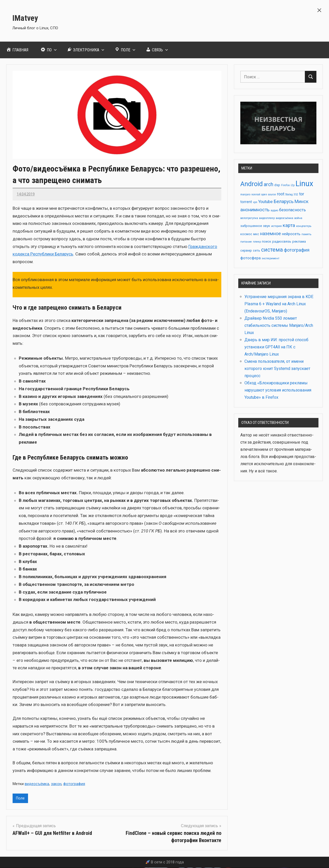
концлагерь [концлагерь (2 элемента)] (304, 226)
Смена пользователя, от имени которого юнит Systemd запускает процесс (277, 369)
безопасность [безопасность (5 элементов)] (293, 210)
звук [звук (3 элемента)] (267, 226)
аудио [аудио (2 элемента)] (274, 210)
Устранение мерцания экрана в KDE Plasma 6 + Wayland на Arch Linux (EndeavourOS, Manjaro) (279, 304)
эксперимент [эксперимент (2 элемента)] (271, 258)
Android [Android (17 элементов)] (252, 184)
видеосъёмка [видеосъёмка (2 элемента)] (285, 218)
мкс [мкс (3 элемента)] (256, 234)
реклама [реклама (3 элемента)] (299, 241)
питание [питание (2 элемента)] (246, 242)
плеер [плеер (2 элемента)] (257, 242)
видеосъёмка (37, 784)
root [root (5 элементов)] (281, 194)
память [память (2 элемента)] (306, 234)
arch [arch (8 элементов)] (268, 184)
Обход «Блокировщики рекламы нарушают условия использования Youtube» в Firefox (278, 390)
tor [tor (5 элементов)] (302, 194)
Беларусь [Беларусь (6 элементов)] (284, 202)
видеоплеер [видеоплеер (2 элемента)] (267, 218)
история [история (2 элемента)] (276, 226)
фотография (74, 784)
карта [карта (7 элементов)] (289, 225)
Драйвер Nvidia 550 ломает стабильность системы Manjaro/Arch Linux (279, 325)
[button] (319, 10)
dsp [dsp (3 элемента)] (277, 185)
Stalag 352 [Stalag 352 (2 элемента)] (292, 194)
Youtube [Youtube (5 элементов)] (266, 202)
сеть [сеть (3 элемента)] (257, 250)
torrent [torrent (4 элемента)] (246, 202)
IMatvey (29, 17)
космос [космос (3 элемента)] (246, 234)
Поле (21, 798)
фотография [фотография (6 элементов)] (297, 250)
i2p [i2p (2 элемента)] (293, 185)
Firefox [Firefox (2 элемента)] (285, 185)
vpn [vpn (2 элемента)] (255, 202)
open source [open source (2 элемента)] (269, 194)
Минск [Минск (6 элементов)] (301, 202)
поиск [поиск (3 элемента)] (267, 241)
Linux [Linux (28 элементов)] (304, 184)
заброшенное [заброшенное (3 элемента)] (251, 226)
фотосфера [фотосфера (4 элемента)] (250, 258)
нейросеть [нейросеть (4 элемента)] (291, 234)
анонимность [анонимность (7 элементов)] (255, 210)
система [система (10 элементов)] (272, 250)
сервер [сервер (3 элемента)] (246, 250)
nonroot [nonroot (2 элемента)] (256, 194)
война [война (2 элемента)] (298, 218)
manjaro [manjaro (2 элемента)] (245, 194)
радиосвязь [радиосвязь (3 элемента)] (282, 241)
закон (56, 784)
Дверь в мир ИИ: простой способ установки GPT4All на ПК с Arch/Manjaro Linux (276, 347)
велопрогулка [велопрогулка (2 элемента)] (249, 218)
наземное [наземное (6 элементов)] (271, 234)
